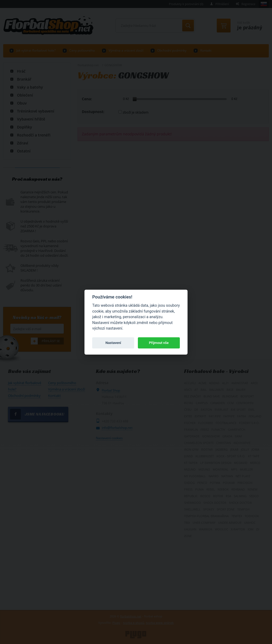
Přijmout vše (159, 343)
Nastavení (113, 343)
